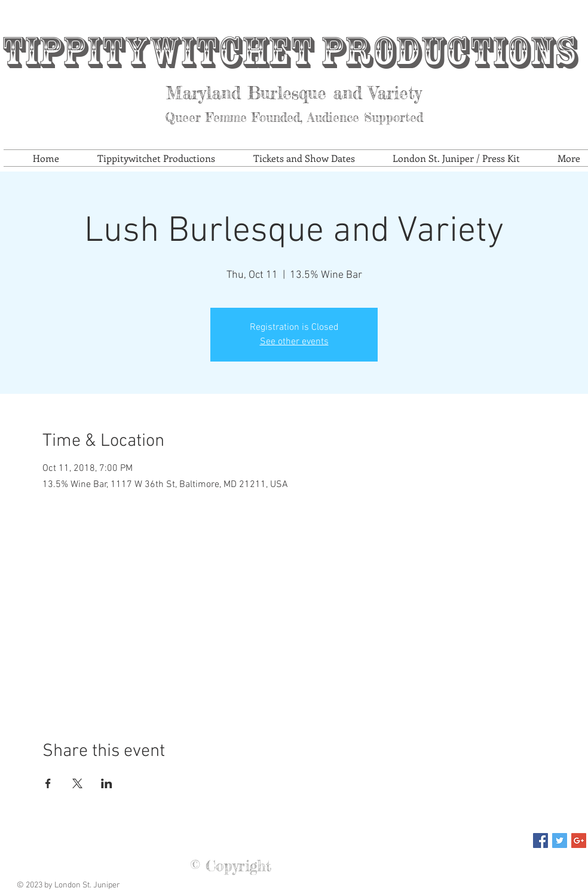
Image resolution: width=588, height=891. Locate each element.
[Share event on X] (77, 783)
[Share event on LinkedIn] (107, 783)
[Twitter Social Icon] (560, 841)
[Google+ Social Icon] (579, 841)
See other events (294, 342)
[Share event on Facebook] (48, 783)
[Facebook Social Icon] (540, 841)
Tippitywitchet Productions (289, 52)
